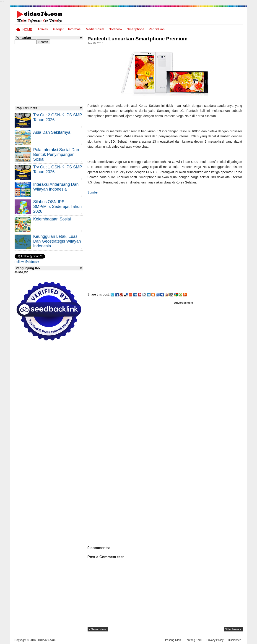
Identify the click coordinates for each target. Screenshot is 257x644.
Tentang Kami (194, 640)
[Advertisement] (165, 241)
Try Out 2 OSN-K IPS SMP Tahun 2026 (58, 117)
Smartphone (135, 29)
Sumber (93, 192)
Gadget (58, 29)
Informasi (75, 29)
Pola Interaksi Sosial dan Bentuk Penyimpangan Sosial (56, 154)
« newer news (98, 629)
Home (27, 29)
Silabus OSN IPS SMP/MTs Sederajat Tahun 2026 (58, 207)
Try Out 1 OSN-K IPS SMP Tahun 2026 (58, 169)
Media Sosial (95, 29)
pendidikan (157, 29)
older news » (233, 629)
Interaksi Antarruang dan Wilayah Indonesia (56, 187)
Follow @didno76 (27, 262)
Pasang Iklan (173, 640)
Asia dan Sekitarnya (52, 132)
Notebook (115, 29)
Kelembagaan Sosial (52, 219)
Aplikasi (43, 29)
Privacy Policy (215, 640)
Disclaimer (234, 640)
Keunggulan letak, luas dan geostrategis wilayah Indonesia (57, 241)
